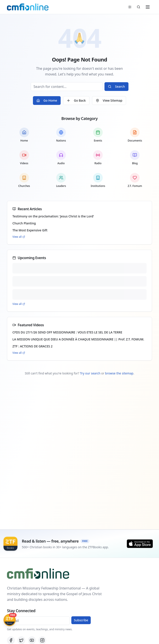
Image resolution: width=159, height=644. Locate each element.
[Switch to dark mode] (130, 7)
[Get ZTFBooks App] (10, 620)
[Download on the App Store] (140, 544)
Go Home (47, 100)
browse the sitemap (119, 373)
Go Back (76, 100)
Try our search (90, 373)
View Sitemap (109, 100)
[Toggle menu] (148, 7)
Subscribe (81, 620)
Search (116, 86)
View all (19, 237)
